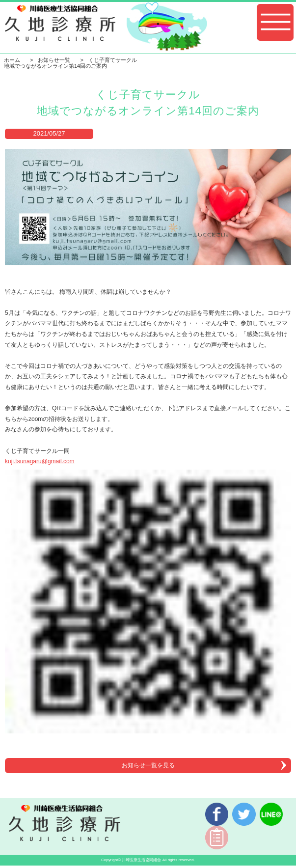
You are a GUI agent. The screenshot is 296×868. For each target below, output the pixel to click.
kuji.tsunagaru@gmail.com (40, 461)
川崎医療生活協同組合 (141, 860)
